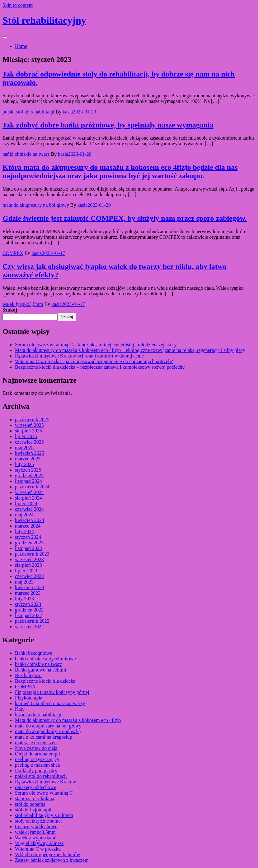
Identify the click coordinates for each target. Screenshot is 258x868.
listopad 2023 (28, 548)
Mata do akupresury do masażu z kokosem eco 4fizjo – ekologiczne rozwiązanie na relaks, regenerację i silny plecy (130, 350)
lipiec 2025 (26, 436)
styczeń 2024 (28, 537)
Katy (20, 709)
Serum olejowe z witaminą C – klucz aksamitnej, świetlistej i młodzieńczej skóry (96, 345)
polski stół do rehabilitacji (28, 112)
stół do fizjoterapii (33, 810)
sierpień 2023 (28, 565)
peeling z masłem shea (37, 765)
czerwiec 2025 (29, 442)
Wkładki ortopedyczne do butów (47, 854)
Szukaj (10, 310)
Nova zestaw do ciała (36, 748)
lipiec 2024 (26, 503)
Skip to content (18, 5)
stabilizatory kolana (35, 799)
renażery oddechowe (35, 787)
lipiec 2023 (26, 571)
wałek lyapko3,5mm (23, 304)
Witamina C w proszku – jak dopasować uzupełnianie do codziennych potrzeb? (94, 361)
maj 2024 (24, 515)
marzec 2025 (28, 459)
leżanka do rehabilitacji (38, 715)
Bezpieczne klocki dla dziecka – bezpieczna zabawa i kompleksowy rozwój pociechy (100, 367)
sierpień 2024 (28, 498)
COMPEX (13, 253)
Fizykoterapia (29, 698)
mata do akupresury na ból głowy (36, 205)
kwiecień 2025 (30, 453)
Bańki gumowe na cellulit (41, 670)
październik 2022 (32, 621)
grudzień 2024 (29, 476)
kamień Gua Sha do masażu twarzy (50, 703)
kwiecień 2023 (30, 587)
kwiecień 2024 (30, 520)
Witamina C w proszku (38, 849)
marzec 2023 (28, 593)
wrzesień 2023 (29, 559)
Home (21, 46)
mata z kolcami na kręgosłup (44, 737)
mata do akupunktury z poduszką (48, 731)
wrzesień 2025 (29, 425)
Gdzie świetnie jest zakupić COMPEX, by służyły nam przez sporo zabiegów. (125, 218)
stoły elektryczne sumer (39, 821)
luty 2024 (24, 531)
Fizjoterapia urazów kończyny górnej (52, 692)
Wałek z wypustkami (36, 838)
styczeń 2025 (28, 470)
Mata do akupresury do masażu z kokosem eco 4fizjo (68, 720)
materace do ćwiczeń (36, 743)
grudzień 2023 (29, 543)
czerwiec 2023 (29, 576)
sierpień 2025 (28, 431)
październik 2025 (32, 420)
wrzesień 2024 (29, 492)
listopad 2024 (28, 481)
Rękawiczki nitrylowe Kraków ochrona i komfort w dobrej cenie (79, 356)
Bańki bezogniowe (34, 653)
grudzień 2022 (29, 610)
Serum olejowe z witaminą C (44, 793)
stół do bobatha (30, 804)
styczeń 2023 (28, 604)
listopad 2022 (28, 615)
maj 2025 (24, 448)
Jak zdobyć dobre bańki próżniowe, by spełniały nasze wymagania (108, 125)
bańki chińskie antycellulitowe (45, 659)
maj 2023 (24, 582)
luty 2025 (24, 464)
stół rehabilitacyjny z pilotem (44, 815)
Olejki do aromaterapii (38, 754)
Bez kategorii (28, 675)
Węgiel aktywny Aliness (39, 843)
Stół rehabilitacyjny (44, 20)
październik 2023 (32, 554)
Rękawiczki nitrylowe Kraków (45, 782)
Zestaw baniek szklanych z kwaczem (52, 860)
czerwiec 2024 (29, 509)
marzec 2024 (28, 526)
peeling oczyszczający (37, 759)
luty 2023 (24, 599)
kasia (68, 112)
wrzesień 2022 (29, 627)
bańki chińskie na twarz (26, 154)
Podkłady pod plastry (36, 771)
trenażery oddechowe (36, 826)
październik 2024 (32, 487)
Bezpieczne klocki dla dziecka (45, 681)
